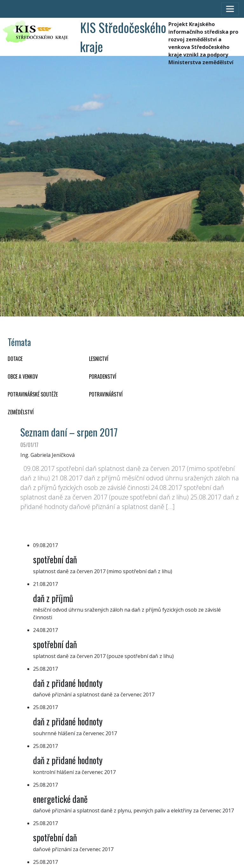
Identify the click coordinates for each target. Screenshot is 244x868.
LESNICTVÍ (99, 359)
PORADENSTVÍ (103, 376)
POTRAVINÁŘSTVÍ (106, 394)
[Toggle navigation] (230, 9)
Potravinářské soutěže (33, 394)
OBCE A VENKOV (23, 376)
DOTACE (15, 359)
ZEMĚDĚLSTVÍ (21, 412)
